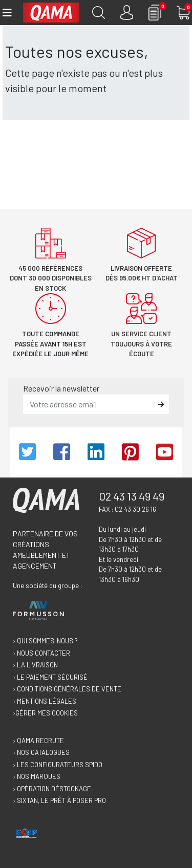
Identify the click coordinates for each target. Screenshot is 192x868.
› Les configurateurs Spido (58, 765)
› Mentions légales (45, 701)
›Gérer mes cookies (45, 713)
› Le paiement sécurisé (50, 677)
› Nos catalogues (41, 752)
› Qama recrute (38, 741)
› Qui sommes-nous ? (45, 641)
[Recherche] (99, 13)
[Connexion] (127, 13)
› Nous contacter (41, 653)
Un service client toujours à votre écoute (141, 344)
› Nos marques (37, 776)
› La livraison (35, 665)
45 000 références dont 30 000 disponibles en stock (51, 278)
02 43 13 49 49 (132, 496)
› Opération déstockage (52, 789)
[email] (89, 404)
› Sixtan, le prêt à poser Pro (59, 800)
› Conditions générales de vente (67, 689)
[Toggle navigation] (6, 13)
